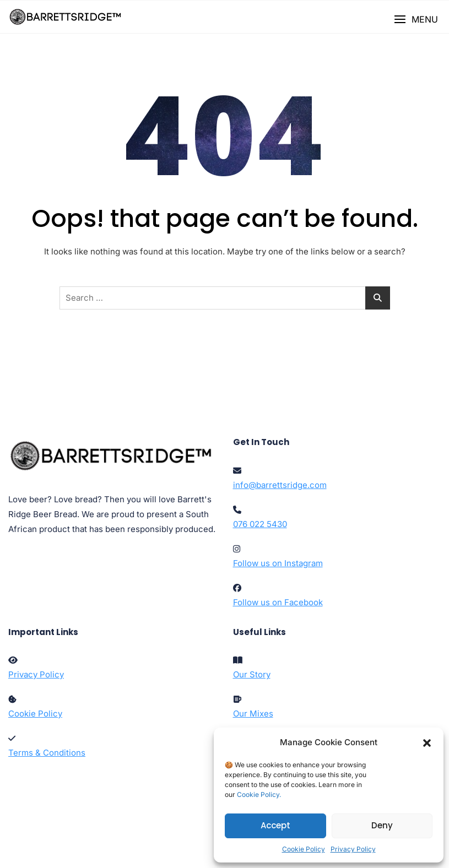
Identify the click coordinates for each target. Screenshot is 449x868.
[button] (427, 742)
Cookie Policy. (259, 794)
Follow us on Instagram (278, 563)
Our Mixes (253, 714)
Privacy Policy (353, 849)
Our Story (252, 674)
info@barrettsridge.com (280, 485)
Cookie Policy (304, 849)
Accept (275, 825)
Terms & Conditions (47, 753)
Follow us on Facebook (278, 602)
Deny (382, 825)
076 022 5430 (260, 524)
